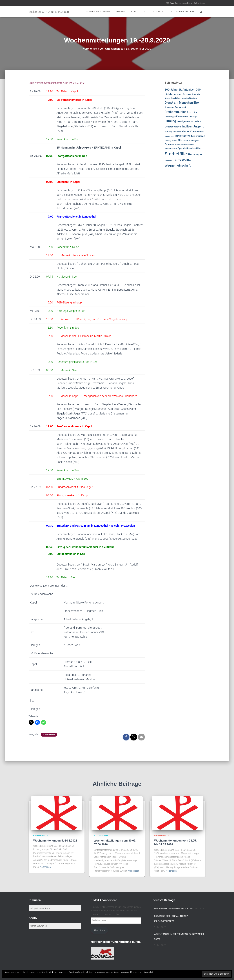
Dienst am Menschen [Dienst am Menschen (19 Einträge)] (179, 103)
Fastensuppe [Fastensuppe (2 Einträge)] (170, 117)
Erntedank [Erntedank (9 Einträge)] (181, 107)
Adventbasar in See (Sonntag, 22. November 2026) (179, 937)
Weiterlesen (45, 867)
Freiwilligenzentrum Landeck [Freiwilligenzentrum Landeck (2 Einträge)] (189, 121)
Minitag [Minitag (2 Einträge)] (168, 141)
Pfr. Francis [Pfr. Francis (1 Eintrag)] (176, 145)
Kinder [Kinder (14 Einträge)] (186, 131)
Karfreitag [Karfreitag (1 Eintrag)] (168, 132)
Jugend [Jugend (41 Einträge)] (199, 126)
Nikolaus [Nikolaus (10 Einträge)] (183, 140)
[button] (138, 12)
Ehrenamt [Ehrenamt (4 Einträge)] (169, 107)
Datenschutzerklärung (183, 12)
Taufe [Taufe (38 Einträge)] (177, 160)
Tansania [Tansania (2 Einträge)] (168, 161)
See (146, 12)
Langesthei (160, 12)
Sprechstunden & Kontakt (99, 12)
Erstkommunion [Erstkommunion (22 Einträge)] (176, 112)
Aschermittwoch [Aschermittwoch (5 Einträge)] (191, 94)
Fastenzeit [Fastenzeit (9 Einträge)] (182, 116)
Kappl (135, 12)
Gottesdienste (200, 3)
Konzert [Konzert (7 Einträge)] (195, 132)
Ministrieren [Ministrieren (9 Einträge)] (198, 136)
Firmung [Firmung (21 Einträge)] (170, 121)
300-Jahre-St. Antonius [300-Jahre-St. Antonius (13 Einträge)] (179, 90)
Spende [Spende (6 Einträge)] (182, 148)
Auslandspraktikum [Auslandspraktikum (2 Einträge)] (173, 98)
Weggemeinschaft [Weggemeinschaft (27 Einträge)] (178, 165)
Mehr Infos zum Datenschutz (142, 972)
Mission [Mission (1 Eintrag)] (175, 141)
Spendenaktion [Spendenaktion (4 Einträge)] (194, 148)
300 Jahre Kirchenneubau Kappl (179, 3)
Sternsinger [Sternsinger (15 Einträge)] (195, 154)
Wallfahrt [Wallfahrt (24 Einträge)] (188, 160)
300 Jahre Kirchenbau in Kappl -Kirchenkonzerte (172, 919)
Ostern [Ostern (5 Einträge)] (168, 144)
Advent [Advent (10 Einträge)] (178, 94)
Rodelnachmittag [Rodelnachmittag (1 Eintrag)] (171, 148)
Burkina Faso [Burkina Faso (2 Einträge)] (192, 98)
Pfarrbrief (121, 12)
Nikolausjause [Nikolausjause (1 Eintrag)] (194, 141)
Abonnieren (99, 930)
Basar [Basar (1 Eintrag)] (184, 98)
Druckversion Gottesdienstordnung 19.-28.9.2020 (59, 83)
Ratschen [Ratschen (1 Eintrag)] (184, 145)
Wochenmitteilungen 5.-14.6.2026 (55, 841)
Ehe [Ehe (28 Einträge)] (196, 102)
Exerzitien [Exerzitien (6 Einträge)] (192, 112)
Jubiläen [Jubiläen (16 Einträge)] (187, 127)
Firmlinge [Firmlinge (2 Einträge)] (193, 117)
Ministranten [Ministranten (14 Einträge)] (183, 136)
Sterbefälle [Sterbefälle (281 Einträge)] (176, 154)
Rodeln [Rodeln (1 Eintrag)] (191, 145)
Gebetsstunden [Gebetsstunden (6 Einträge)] (173, 127)
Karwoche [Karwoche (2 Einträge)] (177, 132)
